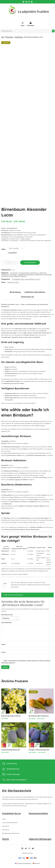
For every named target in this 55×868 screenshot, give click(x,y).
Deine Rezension (7, 623)
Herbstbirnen (19, 37)
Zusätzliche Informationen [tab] (35, 292)
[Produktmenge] (9, 263)
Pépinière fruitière (13, 282)
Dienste (6, 839)
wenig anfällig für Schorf (32, 279)
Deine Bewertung (7, 615)
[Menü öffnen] (23, 23)
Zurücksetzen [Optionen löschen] (13, 253)
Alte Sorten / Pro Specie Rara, (20, 273)
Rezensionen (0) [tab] (27, 297)
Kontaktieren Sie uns (11, 813)
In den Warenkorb (30, 262)
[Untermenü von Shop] (7, 819)
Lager (22, 279)
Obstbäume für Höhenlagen (43, 274)
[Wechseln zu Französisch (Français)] (23, 864)
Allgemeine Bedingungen (40, 839)
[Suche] (53, 31)
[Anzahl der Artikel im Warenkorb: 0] (31, 23)
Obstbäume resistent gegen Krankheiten (14, 276)
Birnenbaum (10, 37)
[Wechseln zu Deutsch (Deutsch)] (36, 864)
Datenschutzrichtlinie (38, 813)
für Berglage (16, 279)
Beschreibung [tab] (15, 292)
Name (4, 644)
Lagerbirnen (42, 273)
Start (3, 37)
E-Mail (4, 652)
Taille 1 (4, 249)
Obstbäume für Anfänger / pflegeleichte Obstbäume (18, 274)
